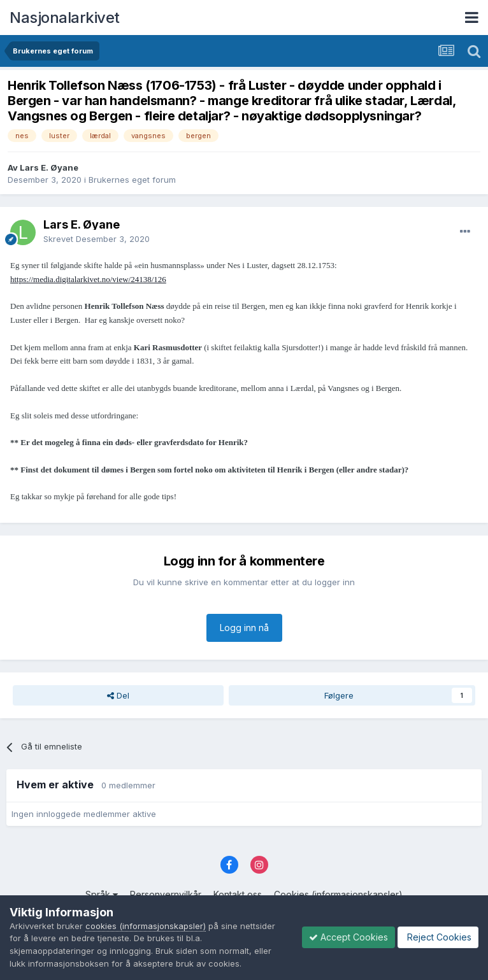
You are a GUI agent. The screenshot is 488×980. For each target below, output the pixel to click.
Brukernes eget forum (132, 180)
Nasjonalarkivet (65, 18)
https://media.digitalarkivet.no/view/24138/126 (88, 279)
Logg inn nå (244, 628)
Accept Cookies (348, 937)
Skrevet (97, 239)
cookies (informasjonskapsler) (146, 926)
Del (118, 695)
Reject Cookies (438, 937)
